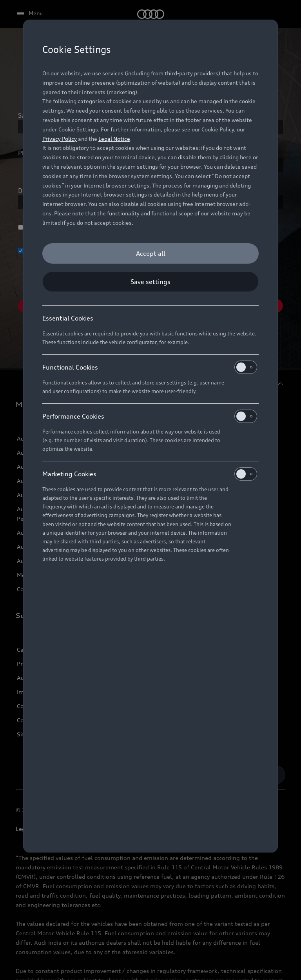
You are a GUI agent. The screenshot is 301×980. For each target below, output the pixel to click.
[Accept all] (150, 253)
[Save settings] (150, 282)
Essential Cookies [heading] (68, 318)
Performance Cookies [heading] (150, 416)
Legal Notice (114, 139)
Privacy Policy (60, 139)
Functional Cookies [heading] (150, 367)
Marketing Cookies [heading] (150, 474)
